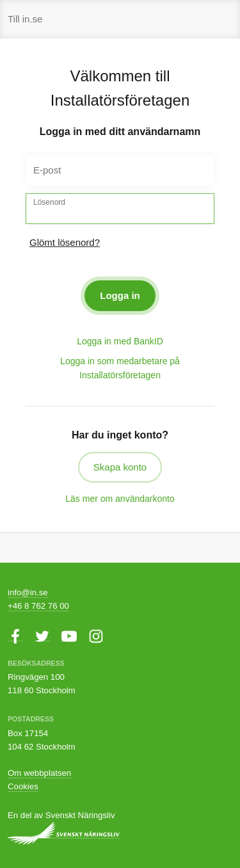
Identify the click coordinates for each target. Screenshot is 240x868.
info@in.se (28, 592)
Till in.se (25, 19)
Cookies (23, 786)
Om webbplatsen (39, 773)
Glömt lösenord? (65, 242)
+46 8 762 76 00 (38, 606)
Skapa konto (120, 467)
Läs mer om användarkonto (120, 499)
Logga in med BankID (120, 341)
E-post (47, 170)
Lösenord (49, 202)
